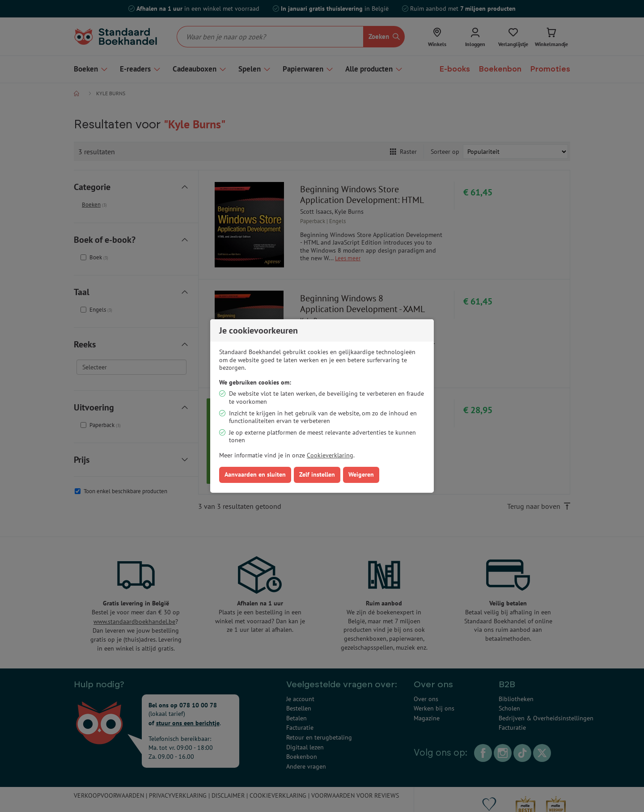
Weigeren (361, 474)
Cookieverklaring (330, 455)
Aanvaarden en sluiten (255, 474)
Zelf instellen (317, 474)
